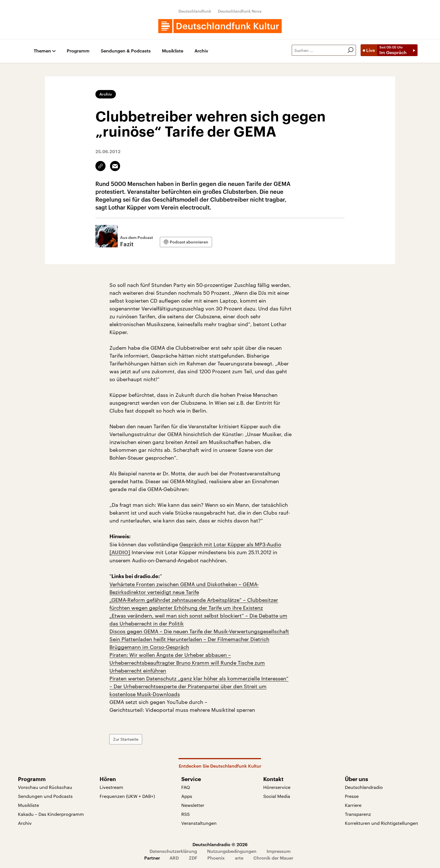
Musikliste (173, 51)
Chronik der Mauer (273, 858)
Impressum (279, 851)
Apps (187, 796)
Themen (42, 51)
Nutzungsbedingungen (232, 851)
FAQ (186, 787)
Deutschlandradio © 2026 (220, 844)
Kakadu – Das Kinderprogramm (51, 814)
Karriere (353, 805)
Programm (78, 51)
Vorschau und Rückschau (45, 787)
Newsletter (193, 805)
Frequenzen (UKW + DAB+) (127, 796)
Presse (352, 796)
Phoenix (216, 858)
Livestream (111, 787)
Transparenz (358, 814)
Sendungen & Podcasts (126, 51)
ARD (174, 858)
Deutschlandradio (364, 787)
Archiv (201, 51)
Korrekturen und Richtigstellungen (381, 823)
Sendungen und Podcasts (45, 796)
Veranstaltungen (199, 823)
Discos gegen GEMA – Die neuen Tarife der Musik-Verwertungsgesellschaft (199, 631)
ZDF (193, 858)
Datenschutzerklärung (173, 851)
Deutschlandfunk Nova (240, 11)
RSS (185, 814)
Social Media (277, 796)
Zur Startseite (126, 739)
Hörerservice (277, 787)
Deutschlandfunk (195, 11)
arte (239, 858)
